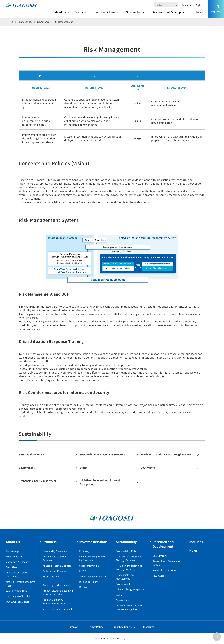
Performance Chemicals (55, 571)
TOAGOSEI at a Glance (18, 602)
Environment (123, 584)
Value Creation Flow (17, 591)
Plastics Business (52, 576)
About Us (60, 12)
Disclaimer (149, 627)
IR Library (84, 551)
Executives (12, 567)
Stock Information (89, 566)
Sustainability (135, 12)
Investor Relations (106, 12)
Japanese (186, 5)
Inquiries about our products (58, 609)
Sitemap (73, 627)
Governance (122, 600)
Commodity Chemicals (55, 551)
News (200, 12)
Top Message (13, 551)
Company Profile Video (18, 596)
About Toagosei (14, 556)
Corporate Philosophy (18, 562)
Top (11, 22)
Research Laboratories (165, 570)
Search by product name (56, 585)
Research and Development (170, 12)
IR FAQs (83, 571)
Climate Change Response (130, 589)
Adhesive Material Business (57, 566)
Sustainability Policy (127, 551)
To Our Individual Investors (94, 576)
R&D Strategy (160, 556)
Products (80, 12)
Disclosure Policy (88, 582)
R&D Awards (159, 576)
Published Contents (123, 627)
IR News (83, 587)
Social (119, 595)
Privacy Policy (95, 627)
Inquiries (196, 542)
